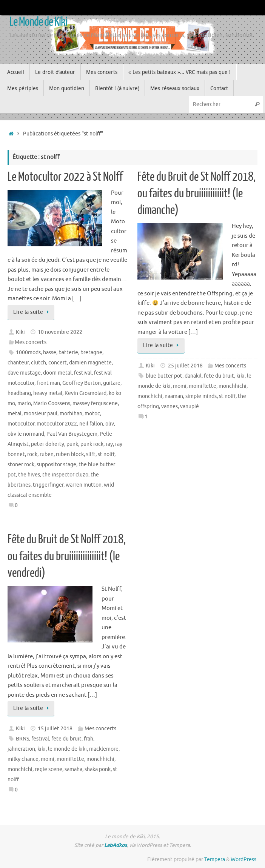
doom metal (57, 373)
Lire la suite (32, 312)
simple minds (201, 396)
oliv (110, 424)
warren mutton (84, 485)
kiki (240, 376)
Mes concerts (31, 342)
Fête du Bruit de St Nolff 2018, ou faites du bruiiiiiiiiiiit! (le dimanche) (196, 194)
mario (24, 403)
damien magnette (90, 363)
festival (83, 373)
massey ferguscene (95, 403)
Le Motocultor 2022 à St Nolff (65, 177)
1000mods (28, 353)
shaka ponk (98, 769)
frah (89, 739)
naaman (174, 396)
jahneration (21, 749)
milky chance (23, 759)
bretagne (91, 353)
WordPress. (244, 860)
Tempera (215, 860)
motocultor (21, 424)
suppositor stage (56, 465)
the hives (29, 475)
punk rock (92, 444)
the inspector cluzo (65, 475)
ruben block (70, 454)
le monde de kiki (67, 749)
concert (58, 363)
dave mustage (24, 373)
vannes (169, 406)
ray (109, 444)
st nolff (106, 454)
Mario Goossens (52, 403)
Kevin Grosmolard (86, 393)
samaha (73, 769)
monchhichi (233, 386)
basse (50, 353)
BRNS (22, 739)
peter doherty (48, 444)
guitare (112, 383)
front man (48, 383)
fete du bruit (219, 376)
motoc (92, 414)
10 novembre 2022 (60, 332)
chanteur (18, 363)
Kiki (20, 332)
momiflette (203, 386)
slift (91, 454)
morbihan (71, 414)
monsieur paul (41, 414)
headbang (19, 393)
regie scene (49, 769)
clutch (39, 363)
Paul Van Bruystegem (72, 434)
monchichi (150, 396)
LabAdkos (116, 845)
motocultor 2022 (57, 424)
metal (15, 414)
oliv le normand (26, 434)
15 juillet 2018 (55, 729)
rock (32, 454)
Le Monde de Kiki (38, 22)
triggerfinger (48, 485)
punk (72, 444)
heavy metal (48, 393)
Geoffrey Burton (82, 383)
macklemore (104, 749)
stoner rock (21, 465)
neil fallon (91, 424)
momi (180, 386)
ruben (47, 454)
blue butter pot (164, 376)
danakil (193, 376)
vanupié (190, 406)
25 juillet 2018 (185, 366)
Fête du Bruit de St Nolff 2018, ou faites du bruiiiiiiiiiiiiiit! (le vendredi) (67, 556)
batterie (68, 353)
